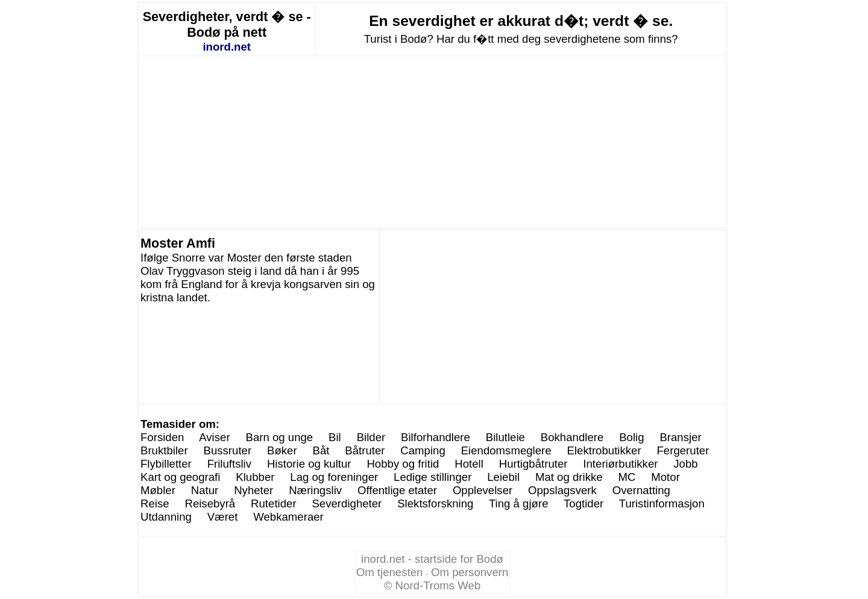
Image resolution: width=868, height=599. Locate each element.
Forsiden (162, 437)
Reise (155, 503)
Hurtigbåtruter (533, 464)
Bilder (371, 437)
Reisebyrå (210, 503)
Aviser (214, 437)
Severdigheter (347, 503)
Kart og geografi (180, 477)
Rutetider (274, 503)
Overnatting (641, 490)
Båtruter (365, 450)
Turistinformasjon (662, 503)
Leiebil (503, 477)
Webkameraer (288, 517)
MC (627, 477)
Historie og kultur (309, 464)
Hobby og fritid (403, 464)
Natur (205, 490)
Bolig (631, 437)
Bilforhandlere (436, 437)
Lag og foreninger (334, 477)
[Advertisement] (432, 142)
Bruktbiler (164, 450)
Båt (321, 450)
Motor (665, 477)
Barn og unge (279, 437)
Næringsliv (315, 490)
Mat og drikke (569, 477)
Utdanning (166, 517)
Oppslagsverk (562, 490)
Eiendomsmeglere (506, 450)
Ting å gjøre (519, 503)
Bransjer (680, 437)
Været (223, 517)
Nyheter (253, 490)
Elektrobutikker (604, 450)
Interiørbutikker (620, 464)
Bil (335, 437)
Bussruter (227, 450)
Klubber (255, 477)
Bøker (282, 450)
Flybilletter (166, 464)
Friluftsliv (229, 464)
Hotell (469, 464)
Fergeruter (683, 450)
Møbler (158, 490)
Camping (423, 450)
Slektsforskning (435, 503)
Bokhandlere (572, 437)
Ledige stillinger (432, 477)
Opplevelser (483, 490)
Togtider (583, 503)
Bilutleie (505, 437)
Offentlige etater (397, 490)
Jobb (685, 464)
